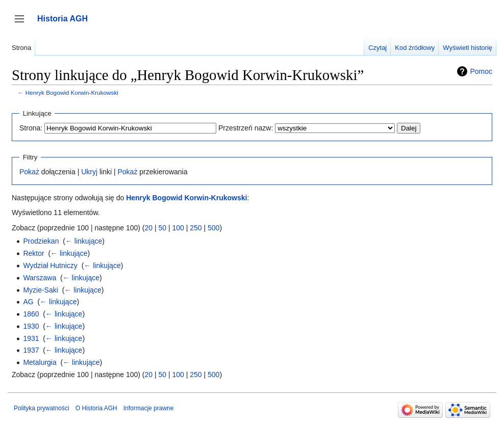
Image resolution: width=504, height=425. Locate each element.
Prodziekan (41, 241)
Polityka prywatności (42, 408)
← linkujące (84, 241)
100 (178, 228)
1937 (31, 350)
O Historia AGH (96, 408)
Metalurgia (40, 362)
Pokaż (29, 172)
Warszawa (40, 278)
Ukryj (89, 172)
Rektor (33, 253)
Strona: (31, 128)
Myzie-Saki (40, 290)
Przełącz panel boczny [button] (23, 24)
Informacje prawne (149, 408)
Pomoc (481, 71)
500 (213, 228)
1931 (31, 338)
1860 (31, 314)
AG (28, 302)
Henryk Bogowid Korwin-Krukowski (72, 92)
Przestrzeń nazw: (246, 128)
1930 (31, 326)
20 (148, 228)
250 (196, 228)
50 (162, 228)
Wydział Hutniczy (50, 265)
